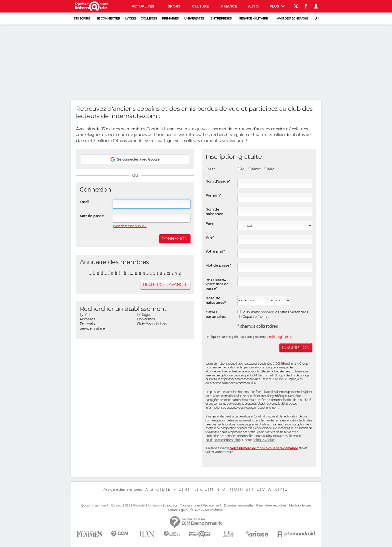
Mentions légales (300, 505)
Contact (116, 505)
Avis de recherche (292, 18)
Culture (200, 6)
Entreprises (221, 18)
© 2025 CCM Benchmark (207, 510)
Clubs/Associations (152, 324)
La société (171, 505)
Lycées (131, 18)
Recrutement (212, 505)
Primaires (170, 18)
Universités (194, 18)
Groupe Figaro (178, 510)
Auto (253, 6)
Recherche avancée (165, 285)
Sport (174, 6)
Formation (155, 505)
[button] (135, 159)
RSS (127, 505)
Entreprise (88, 324)
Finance (229, 6)
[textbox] (275, 240)
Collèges (149, 18)
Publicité (139, 505)
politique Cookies (264, 440)
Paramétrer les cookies (271, 505)
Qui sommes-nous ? (94, 505)
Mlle (269, 169)
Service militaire (253, 18)
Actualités (143, 6)
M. (241, 169)
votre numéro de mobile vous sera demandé (264, 448)
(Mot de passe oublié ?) (130, 226)
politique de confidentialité (223, 440)
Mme (255, 169)
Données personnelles (239, 505)
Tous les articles (190, 505)
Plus (277, 6)
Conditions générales (279, 337)
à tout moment (268, 408)
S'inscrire (82, 18)
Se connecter (108, 18)
